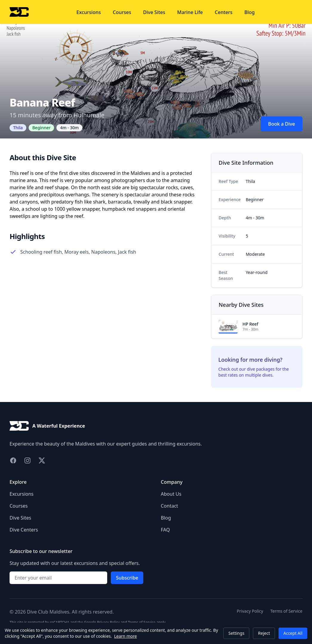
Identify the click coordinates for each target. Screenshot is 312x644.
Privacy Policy (250, 611)
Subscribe (127, 578)
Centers (223, 12)
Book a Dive (282, 124)
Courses (122, 12)
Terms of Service (286, 611)
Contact (170, 506)
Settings (236, 633)
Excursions (89, 12)
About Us (171, 494)
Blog (250, 12)
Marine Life (190, 12)
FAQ (165, 530)
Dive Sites (154, 12)
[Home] (19, 12)
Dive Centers (24, 530)
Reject (264, 633)
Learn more (125, 636)
